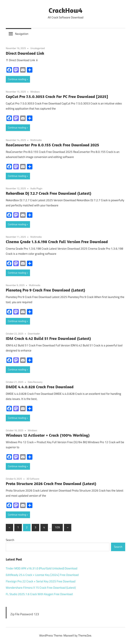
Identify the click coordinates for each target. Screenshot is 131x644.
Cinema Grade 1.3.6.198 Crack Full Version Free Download (57, 242)
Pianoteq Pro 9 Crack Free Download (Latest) (45, 290)
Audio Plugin (36, 188)
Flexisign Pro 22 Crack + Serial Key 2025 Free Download (41, 581)
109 (57, 527)
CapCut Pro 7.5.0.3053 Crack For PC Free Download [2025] (57, 96)
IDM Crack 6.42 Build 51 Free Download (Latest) (48, 338)
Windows (35, 92)
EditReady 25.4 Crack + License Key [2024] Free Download (42, 575)
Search (10, 540)
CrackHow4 (65, 10)
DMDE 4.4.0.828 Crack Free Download (40, 387)
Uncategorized (38, 48)
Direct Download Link (25, 53)
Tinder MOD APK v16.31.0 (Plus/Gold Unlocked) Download (42, 568)
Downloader (34, 333)
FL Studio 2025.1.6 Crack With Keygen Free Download (39, 594)
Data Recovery (35, 382)
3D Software (33, 479)
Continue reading (17, 79)
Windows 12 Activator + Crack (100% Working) (48, 435)
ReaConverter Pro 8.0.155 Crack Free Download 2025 (52, 145)
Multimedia (36, 140)
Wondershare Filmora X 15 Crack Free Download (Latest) (41, 588)
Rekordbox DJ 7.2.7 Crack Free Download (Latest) (49, 193)
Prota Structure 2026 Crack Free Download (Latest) (51, 484)
